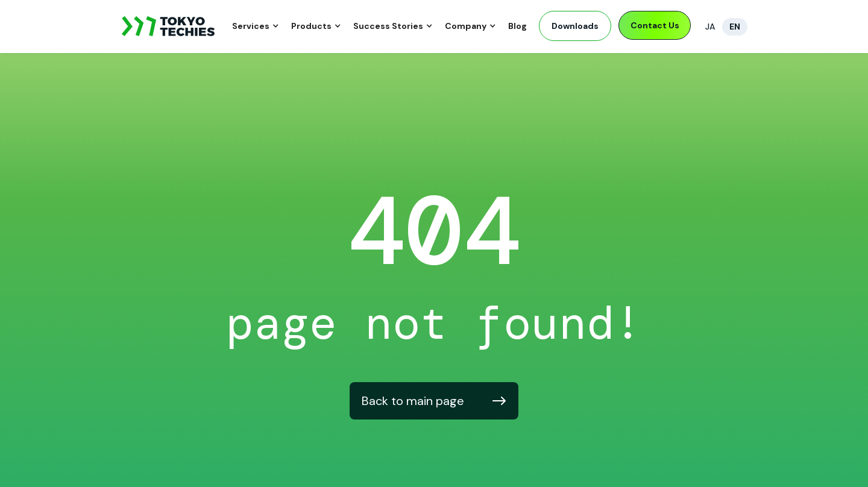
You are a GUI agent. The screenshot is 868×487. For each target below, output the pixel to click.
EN (735, 27)
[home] (169, 27)
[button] (256, 27)
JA (710, 27)
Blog (517, 26)
